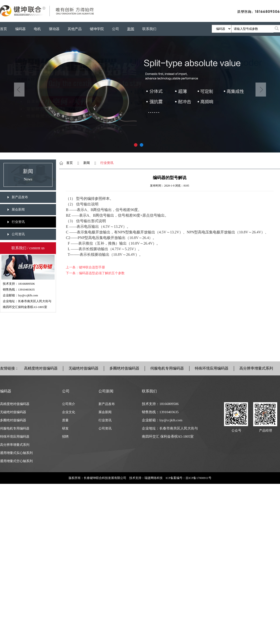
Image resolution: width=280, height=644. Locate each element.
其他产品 (75, 29)
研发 (65, 428)
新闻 (131, 29)
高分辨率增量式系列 (256, 368)
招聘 (65, 437)
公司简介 (69, 404)
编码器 (20, 29)
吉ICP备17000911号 (198, 478)
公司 (115, 29)
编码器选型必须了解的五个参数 (102, 273)
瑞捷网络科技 (154, 478)
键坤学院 (97, 29)
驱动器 (54, 29)
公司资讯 (18, 234)
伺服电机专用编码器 (167, 368)
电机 (37, 29)
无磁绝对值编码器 (84, 368)
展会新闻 (18, 209)
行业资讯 (18, 222)
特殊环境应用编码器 (212, 368)
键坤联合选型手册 (92, 267)
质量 (65, 420)
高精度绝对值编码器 (41, 368)
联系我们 (149, 29)
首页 (3, 29)
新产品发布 (20, 197)
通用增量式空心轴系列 (16, 461)
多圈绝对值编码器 (124, 368)
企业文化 (69, 412)
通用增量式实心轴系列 (16, 453)
